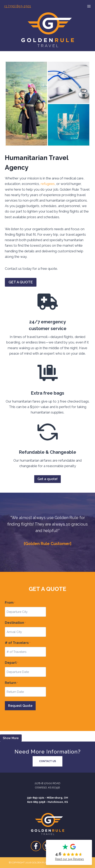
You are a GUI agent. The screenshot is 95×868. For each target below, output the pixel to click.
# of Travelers (18, 643)
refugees (48, 184)
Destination (15, 623)
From (10, 603)
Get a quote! (47, 479)
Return (11, 683)
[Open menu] (91, 6)
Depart (12, 663)
